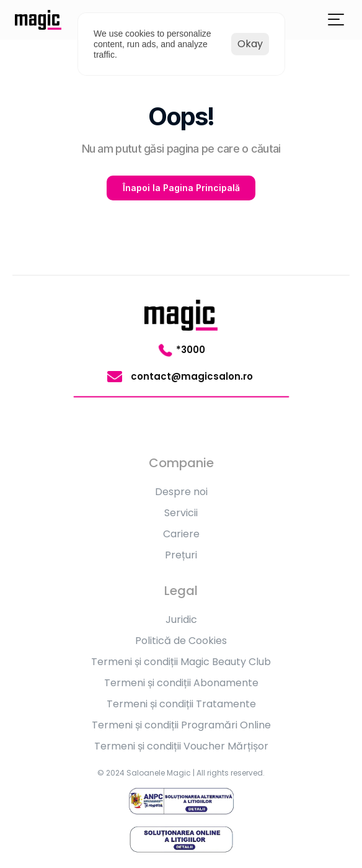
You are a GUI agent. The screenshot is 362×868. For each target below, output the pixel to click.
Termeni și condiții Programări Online (181, 725)
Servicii (181, 513)
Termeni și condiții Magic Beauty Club (181, 662)
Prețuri (181, 555)
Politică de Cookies (181, 641)
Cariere (181, 534)
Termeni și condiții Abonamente (181, 683)
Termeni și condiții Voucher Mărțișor (181, 746)
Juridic (181, 620)
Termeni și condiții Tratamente (181, 704)
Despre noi (181, 492)
